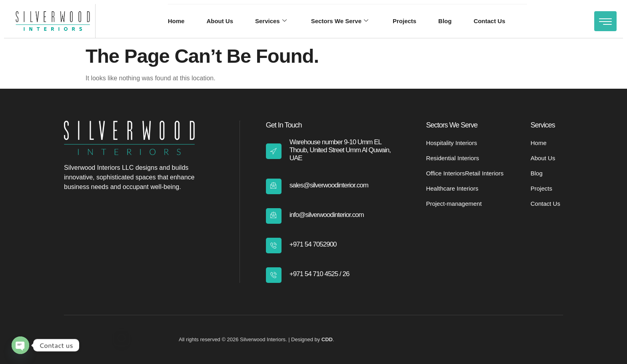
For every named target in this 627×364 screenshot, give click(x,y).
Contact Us (490, 21)
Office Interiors (445, 173)
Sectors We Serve (340, 21)
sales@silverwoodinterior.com (329, 185)
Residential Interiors (452, 158)
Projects (404, 21)
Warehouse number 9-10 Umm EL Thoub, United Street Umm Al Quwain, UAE (340, 150)
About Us (220, 21)
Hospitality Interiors (451, 143)
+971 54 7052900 (313, 244)
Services (271, 21)
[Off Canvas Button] (605, 21)
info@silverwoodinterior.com (327, 215)
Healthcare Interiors (452, 188)
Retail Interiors (484, 173)
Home (176, 21)
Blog (445, 21)
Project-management (454, 204)
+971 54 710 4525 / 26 (319, 274)
